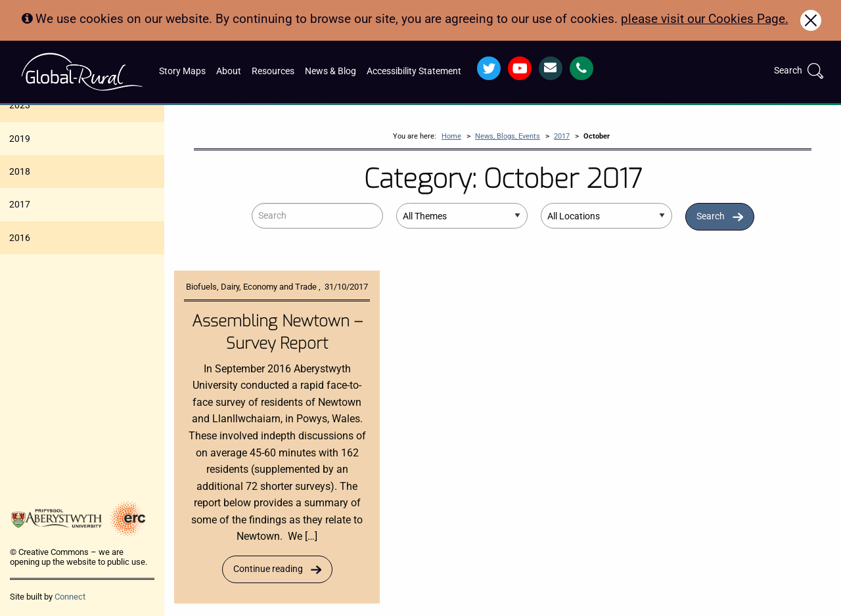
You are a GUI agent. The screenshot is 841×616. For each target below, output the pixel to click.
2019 (20, 139)
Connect (70, 597)
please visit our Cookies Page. (705, 19)
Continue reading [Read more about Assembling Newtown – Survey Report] (268, 569)
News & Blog (330, 71)
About (229, 71)
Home (451, 136)
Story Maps (182, 71)
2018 (20, 171)
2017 (20, 204)
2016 (20, 238)
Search (711, 216)
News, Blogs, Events (508, 136)
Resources (273, 71)
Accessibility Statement (414, 71)
